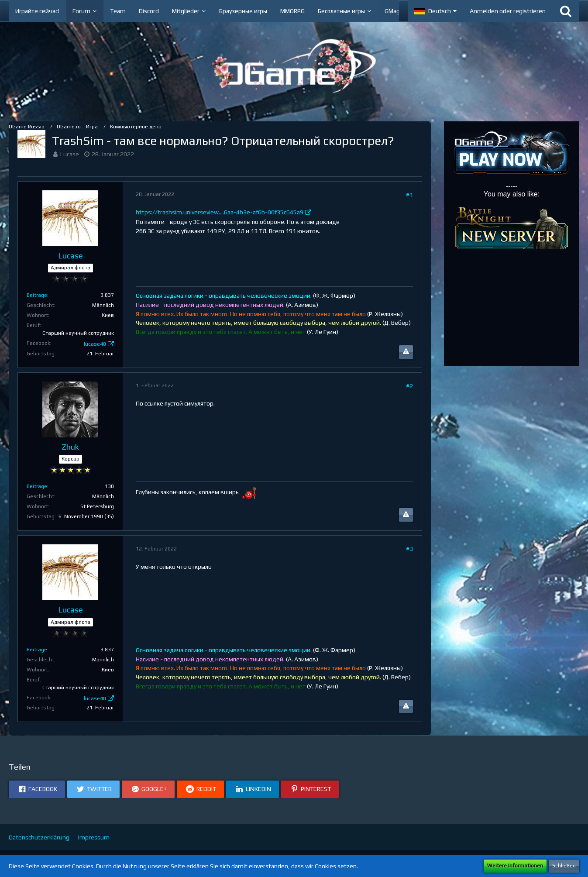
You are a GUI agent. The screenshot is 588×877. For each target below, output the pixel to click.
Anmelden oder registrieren (508, 11)
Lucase (70, 154)
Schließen (564, 866)
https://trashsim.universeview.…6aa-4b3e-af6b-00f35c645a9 (220, 212)
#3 (409, 549)
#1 (409, 195)
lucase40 (95, 344)
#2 (409, 386)
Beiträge (37, 295)
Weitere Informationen (515, 866)
